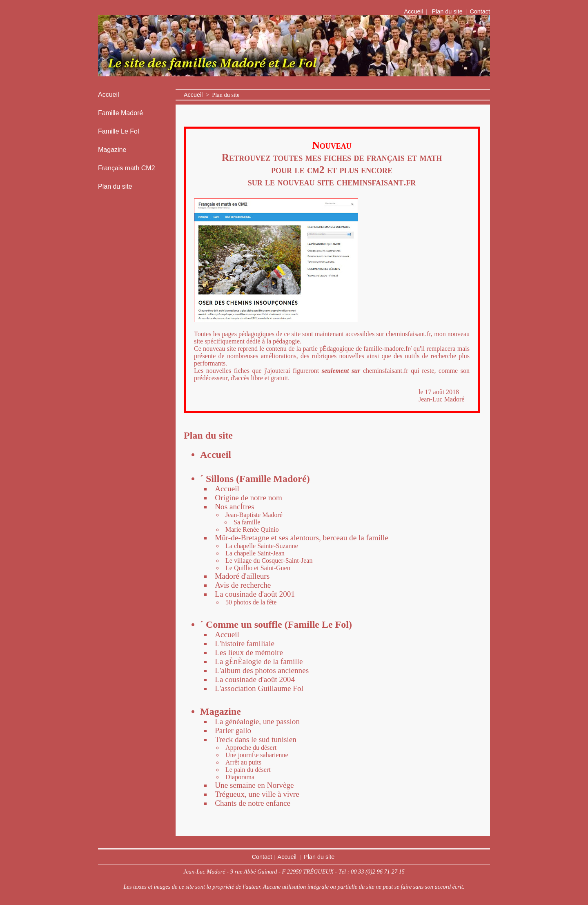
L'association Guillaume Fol (259, 688)
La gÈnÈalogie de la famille (259, 661)
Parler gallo (233, 730)
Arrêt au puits (243, 762)
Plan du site (447, 11)
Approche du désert (251, 748)
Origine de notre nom (248, 498)
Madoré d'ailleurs (242, 576)
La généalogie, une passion (257, 721)
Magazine (112, 150)
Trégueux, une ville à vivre (257, 794)
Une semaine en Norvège (254, 785)
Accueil (414, 11)
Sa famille (247, 522)
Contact (480, 11)
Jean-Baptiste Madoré (254, 515)
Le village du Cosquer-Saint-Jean (269, 561)
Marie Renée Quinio (252, 529)
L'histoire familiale (245, 643)
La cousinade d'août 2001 (255, 594)
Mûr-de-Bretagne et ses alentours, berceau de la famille (302, 538)
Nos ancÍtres (234, 507)
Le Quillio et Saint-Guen (258, 568)
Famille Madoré (120, 113)
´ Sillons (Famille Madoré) (255, 479)
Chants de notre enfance (253, 803)
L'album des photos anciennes (262, 670)
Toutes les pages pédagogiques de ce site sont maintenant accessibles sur (290, 334)
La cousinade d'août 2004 (255, 679)
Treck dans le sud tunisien (256, 739)
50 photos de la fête (251, 602)
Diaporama (240, 777)
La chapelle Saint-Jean (255, 553)
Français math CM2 (127, 168)
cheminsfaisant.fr (376, 182)
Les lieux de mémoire (249, 652)
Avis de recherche (243, 585)
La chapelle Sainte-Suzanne (262, 546)
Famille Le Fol (118, 131)
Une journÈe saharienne (257, 755)
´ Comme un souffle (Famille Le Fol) (276, 624)
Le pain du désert (248, 770)
